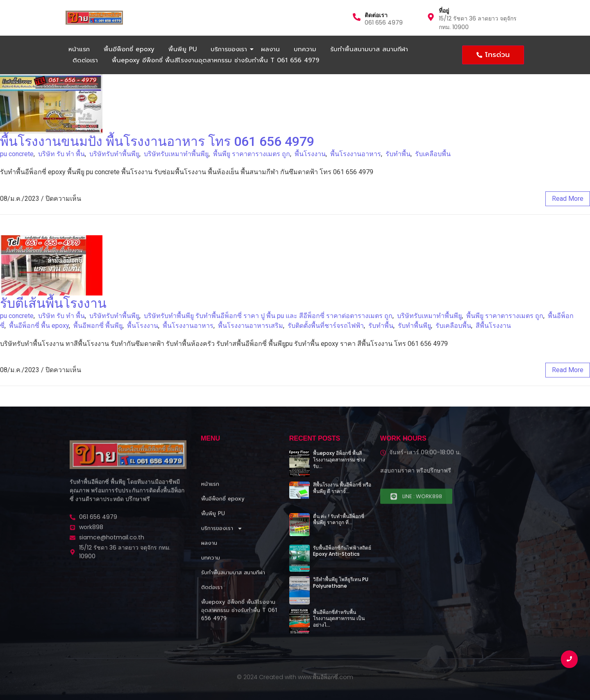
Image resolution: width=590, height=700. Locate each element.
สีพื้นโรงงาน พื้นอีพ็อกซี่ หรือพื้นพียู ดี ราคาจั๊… (342, 488)
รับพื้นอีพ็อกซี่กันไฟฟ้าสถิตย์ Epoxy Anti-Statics (342, 551)
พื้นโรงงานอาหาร (356, 154)
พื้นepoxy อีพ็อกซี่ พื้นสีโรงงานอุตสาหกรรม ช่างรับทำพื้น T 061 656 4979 (216, 60)
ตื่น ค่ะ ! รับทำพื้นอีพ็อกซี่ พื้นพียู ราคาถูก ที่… (339, 519)
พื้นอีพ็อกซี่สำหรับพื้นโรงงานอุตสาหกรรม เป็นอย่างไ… (339, 619)
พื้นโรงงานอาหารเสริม (251, 326)
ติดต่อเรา (376, 15)
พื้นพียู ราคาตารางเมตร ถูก (252, 154)
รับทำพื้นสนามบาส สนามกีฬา (369, 49)
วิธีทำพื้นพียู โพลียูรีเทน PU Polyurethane (341, 583)
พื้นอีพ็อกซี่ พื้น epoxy (39, 326)
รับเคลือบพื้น (433, 154)
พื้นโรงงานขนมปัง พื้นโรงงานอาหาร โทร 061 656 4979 (157, 141)
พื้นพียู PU (183, 49)
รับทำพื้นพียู (414, 326)
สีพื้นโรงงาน (493, 326)
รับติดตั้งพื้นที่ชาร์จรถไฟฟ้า (326, 326)
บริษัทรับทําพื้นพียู (114, 154)
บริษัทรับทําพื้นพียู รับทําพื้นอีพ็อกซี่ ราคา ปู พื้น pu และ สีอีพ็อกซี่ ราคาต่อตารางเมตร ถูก (268, 316)
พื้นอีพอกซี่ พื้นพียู (98, 326)
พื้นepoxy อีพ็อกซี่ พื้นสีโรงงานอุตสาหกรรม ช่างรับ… (339, 460)
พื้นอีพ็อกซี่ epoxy (129, 49)
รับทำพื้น (398, 154)
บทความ (305, 49)
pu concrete (17, 154)
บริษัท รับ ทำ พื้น (61, 154)
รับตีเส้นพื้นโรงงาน (53, 303)
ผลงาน (270, 49)
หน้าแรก (79, 49)
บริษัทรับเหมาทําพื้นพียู (176, 154)
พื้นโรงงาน (310, 154)
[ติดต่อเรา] (357, 18)
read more (568, 199)
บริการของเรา (230, 49)
